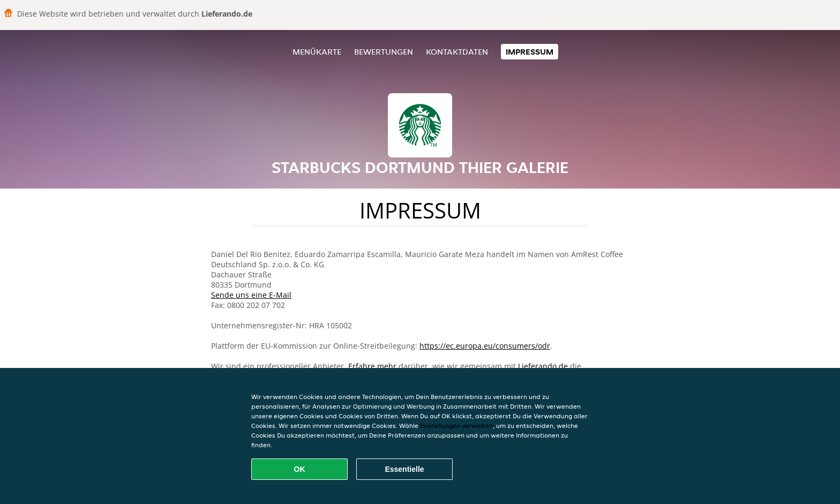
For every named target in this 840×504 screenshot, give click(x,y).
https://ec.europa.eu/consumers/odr (485, 346)
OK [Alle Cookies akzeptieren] (300, 469)
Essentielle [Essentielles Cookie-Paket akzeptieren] (404, 469)
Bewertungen (384, 52)
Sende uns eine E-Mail (251, 295)
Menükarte (317, 52)
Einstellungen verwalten (456, 426)
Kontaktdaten (457, 52)
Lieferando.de (543, 366)
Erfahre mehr (372, 366)
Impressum (530, 52)
